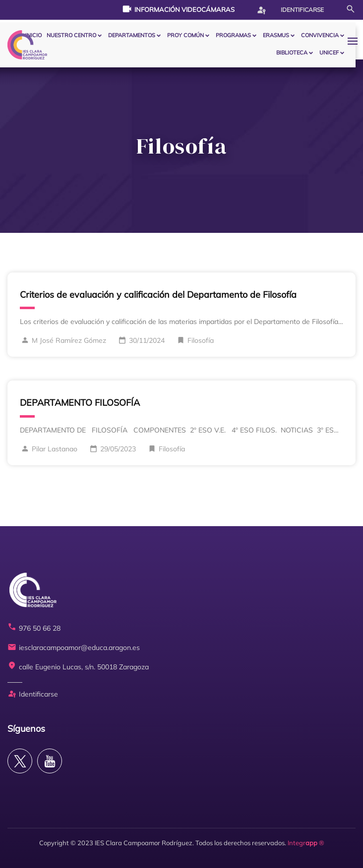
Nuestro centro (71, 35)
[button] (355, 41)
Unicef (329, 53)
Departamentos (132, 35)
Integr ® (306, 843)
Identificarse (290, 10)
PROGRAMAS (233, 35)
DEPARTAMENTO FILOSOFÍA (80, 403)
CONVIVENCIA (320, 35)
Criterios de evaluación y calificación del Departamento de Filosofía (158, 295)
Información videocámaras (178, 9)
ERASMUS (276, 35)
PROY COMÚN (185, 35)
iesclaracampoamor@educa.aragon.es (74, 648)
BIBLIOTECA (292, 53)
